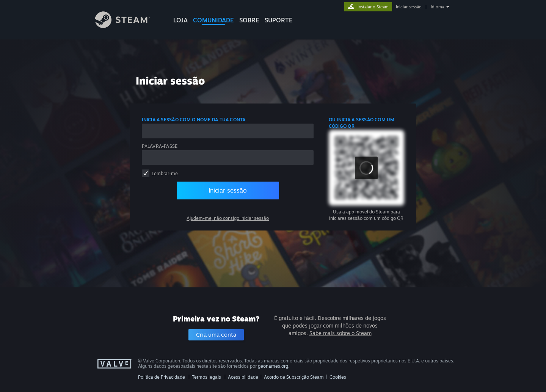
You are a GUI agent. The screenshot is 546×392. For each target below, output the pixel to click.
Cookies (338, 377)
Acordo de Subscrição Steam (294, 377)
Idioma (438, 7)
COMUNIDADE (213, 20)
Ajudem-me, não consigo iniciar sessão (228, 218)
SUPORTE (279, 20)
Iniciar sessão (409, 7)
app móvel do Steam (368, 212)
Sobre (249, 20)
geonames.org (273, 366)
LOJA (180, 20)
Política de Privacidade (162, 377)
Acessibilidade (243, 377)
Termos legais (206, 377)
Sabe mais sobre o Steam (340, 333)
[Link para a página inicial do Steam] (128, 26)
